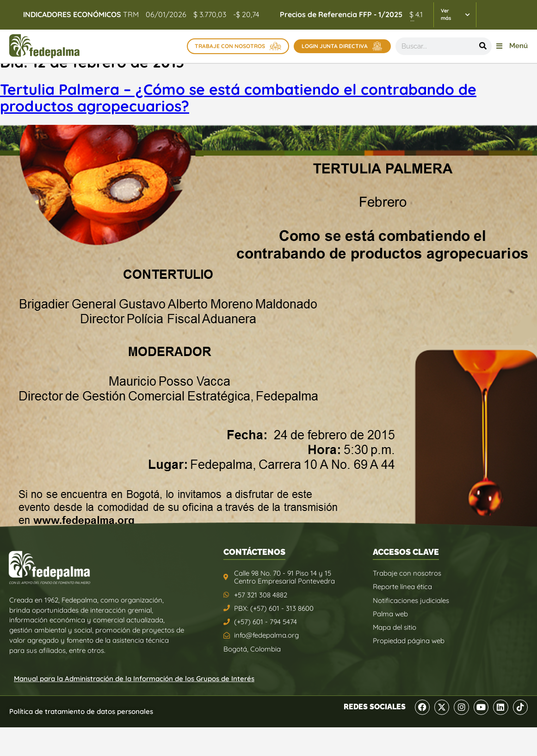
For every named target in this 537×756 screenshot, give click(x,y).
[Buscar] (483, 46)
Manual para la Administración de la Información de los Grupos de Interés (134, 679)
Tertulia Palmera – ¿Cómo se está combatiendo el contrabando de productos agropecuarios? (238, 98)
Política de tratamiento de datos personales (81, 711)
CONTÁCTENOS (254, 552)
